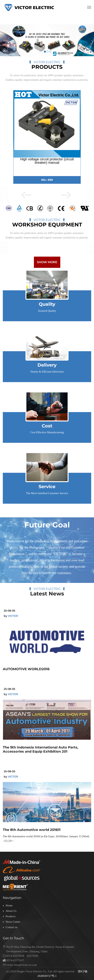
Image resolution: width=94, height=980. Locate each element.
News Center (13, 922)
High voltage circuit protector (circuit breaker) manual (47, 161)
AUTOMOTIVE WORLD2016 (26, 669)
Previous (23, 195)
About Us (11, 911)
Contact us (12, 927)
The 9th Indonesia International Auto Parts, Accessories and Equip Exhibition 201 (41, 749)
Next (67, 195)
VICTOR (13, 616)
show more (47, 262)
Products (11, 916)
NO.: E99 (47, 180)
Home (9, 905)
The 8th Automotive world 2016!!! (32, 830)
